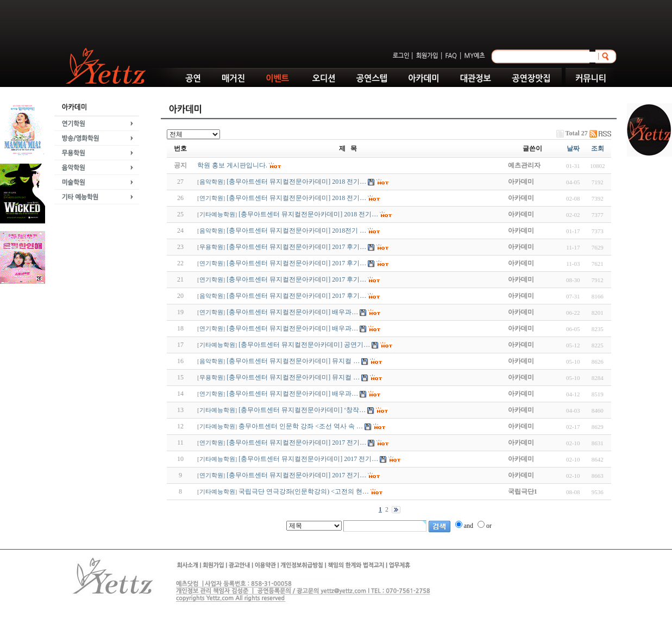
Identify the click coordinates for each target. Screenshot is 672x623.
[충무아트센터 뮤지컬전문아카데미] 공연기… (304, 345)
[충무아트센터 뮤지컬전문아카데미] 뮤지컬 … (293, 361)
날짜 (573, 148)
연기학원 (211, 198)
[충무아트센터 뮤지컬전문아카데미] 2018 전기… (296, 182)
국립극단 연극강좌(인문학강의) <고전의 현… (304, 491)
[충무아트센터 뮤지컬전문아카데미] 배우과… (292, 312)
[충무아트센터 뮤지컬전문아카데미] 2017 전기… (296, 443)
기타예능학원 (217, 214)
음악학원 (211, 182)
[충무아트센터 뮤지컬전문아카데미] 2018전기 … (296, 230)
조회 (598, 148)
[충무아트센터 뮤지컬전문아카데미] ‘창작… (302, 410)
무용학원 (211, 247)
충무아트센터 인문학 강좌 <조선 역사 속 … (301, 426)
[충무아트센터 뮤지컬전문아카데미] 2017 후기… (296, 247)
